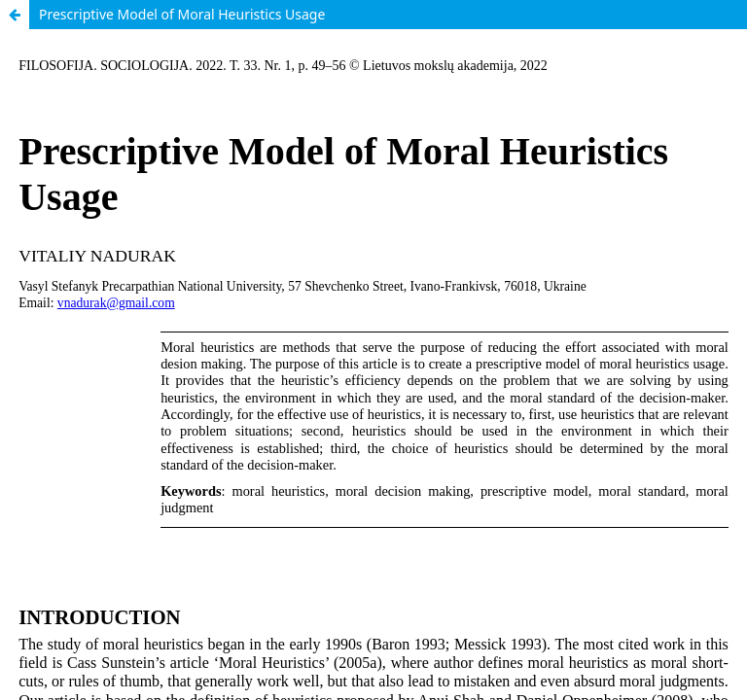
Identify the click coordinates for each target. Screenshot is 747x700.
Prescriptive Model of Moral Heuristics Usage (182, 14)
